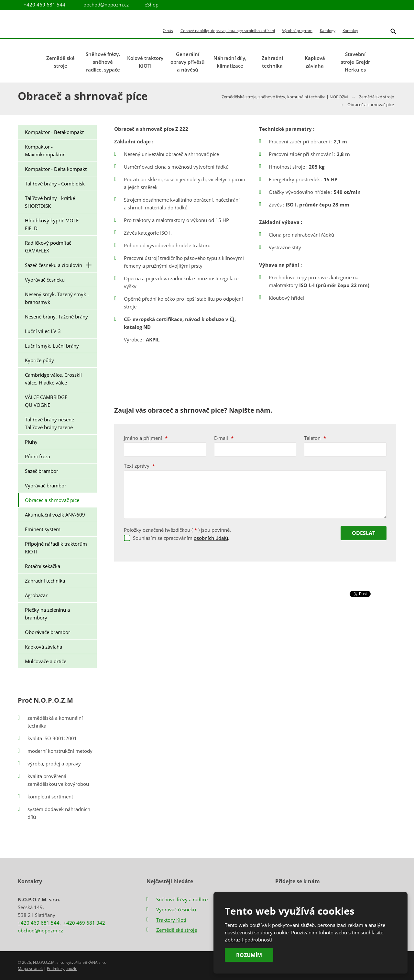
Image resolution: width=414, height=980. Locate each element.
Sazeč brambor (42, 471)
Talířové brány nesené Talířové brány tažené (49, 423)
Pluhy (31, 442)
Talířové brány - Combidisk (55, 184)
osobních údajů (211, 538)
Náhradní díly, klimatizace (230, 62)
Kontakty (350, 31)
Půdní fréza (38, 456)
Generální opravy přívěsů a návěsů (188, 62)
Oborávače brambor (48, 632)
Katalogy (328, 31)
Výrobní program (297, 31)
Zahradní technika (272, 62)
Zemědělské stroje (60, 62)
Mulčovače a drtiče (46, 661)
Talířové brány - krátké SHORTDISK (50, 202)
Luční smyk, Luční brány (52, 346)
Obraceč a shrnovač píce (52, 500)
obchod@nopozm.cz (106, 5)
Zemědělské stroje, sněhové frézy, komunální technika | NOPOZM (285, 97)
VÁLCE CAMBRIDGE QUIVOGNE (46, 401)
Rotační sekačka (43, 566)
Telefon (315, 438)
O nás (168, 31)
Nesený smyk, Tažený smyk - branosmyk (57, 298)
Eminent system (43, 529)
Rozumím (249, 955)
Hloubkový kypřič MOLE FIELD (52, 224)
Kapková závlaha (315, 62)
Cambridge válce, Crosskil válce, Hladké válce (53, 379)
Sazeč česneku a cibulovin (61, 265)
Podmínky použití (62, 969)
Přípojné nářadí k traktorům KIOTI (56, 548)
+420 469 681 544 (39, 923)
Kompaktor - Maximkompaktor (45, 150)
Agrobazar (36, 595)
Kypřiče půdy (39, 360)
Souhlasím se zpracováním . (181, 538)
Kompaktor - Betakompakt (54, 132)
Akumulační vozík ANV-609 (55, 515)
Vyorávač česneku (45, 280)
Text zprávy (139, 466)
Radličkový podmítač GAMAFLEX (48, 247)
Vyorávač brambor (46, 485)
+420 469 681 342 (85, 923)
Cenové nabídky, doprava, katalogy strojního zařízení (228, 31)
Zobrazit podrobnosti (248, 940)
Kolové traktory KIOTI (145, 62)
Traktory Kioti (171, 920)
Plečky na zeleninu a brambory (47, 614)
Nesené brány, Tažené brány (56, 317)
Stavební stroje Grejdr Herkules (355, 62)
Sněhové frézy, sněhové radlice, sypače (103, 62)
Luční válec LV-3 (43, 331)
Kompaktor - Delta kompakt (56, 169)
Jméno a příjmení (146, 438)
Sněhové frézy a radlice (182, 899)
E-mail (224, 438)
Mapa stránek (30, 969)
